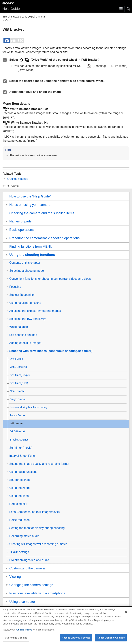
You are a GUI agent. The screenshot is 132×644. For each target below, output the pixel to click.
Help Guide (11, 9)
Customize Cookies (16, 640)
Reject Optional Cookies (111, 640)
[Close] (126, 614)
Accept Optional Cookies (76, 640)
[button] (129, 9)
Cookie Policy (25, 632)
